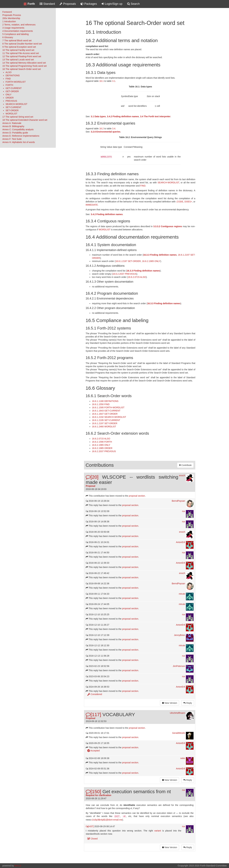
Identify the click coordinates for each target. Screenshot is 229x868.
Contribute (185, 465)
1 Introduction (9, 21)
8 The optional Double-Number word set (22, 44)
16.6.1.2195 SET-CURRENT (106, 420)
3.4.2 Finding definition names (123, 116)
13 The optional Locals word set (18, 60)
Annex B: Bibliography (13, 126)
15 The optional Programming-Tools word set (24, 66)
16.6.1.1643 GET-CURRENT (106, 411)
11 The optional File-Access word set (21, 53)
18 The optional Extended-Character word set (25, 120)
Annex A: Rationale (12, 123)
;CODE (180, 202)
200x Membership (11, 18)
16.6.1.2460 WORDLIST (104, 427)
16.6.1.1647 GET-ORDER (105, 414)
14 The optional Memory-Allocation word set (24, 63)
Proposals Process (12, 15)
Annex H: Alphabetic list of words (19, 142)
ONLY (9, 95)
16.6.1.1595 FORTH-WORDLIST (108, 407)
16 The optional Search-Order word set (22, 69)
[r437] (90, 826)
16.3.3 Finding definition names (160, 255)
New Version (170, 703)
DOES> (188, 202)
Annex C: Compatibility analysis (18, 129)
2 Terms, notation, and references (19, 25)
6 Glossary (8, 37)
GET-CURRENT (14, 88)
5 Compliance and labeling (16, 34)
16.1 (102, 81)
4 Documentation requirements (18, 31)
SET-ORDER (12, 110)
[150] (93, 792)
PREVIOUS (11, 101)
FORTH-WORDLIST (16, 82)
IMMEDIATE (92, 205)
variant (158, 831)
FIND (8, 79)
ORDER (10, 98)
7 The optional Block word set (17, 41)
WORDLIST (11, 114)
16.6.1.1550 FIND (101, 404)
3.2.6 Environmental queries (106, 132)
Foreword (7, 12)
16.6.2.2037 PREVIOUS (124, 274)
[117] (93, 714)
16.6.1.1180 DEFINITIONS (105, 401)
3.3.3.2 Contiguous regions (168, 226)
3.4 (114, 129)
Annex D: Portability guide (15, 133)
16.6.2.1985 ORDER (102, 448)
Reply (188, 703)
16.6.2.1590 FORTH (102, 442)
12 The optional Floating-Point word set (22, 56)
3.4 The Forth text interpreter (155, 116)
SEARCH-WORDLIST (16, 104)
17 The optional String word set (18, 117)
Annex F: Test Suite (12, 139)
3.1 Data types (98, 116)
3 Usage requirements (13, 28)
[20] (92, 477)
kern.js (18, 866)
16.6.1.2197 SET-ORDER (128, 261)
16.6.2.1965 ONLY (151, 261)
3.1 (114, 81)
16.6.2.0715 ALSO (137, 277)
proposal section (137, 496)
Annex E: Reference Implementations (21, 136)
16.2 (102, 129)
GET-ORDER (12, 91)
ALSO (9, 72)
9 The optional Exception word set (19, 47)
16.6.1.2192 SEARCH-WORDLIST (109, 417)
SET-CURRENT (14, 107)
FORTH (9, 85)
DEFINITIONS (13, 75)
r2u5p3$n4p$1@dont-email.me (107, 820)
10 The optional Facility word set (18, 50)
